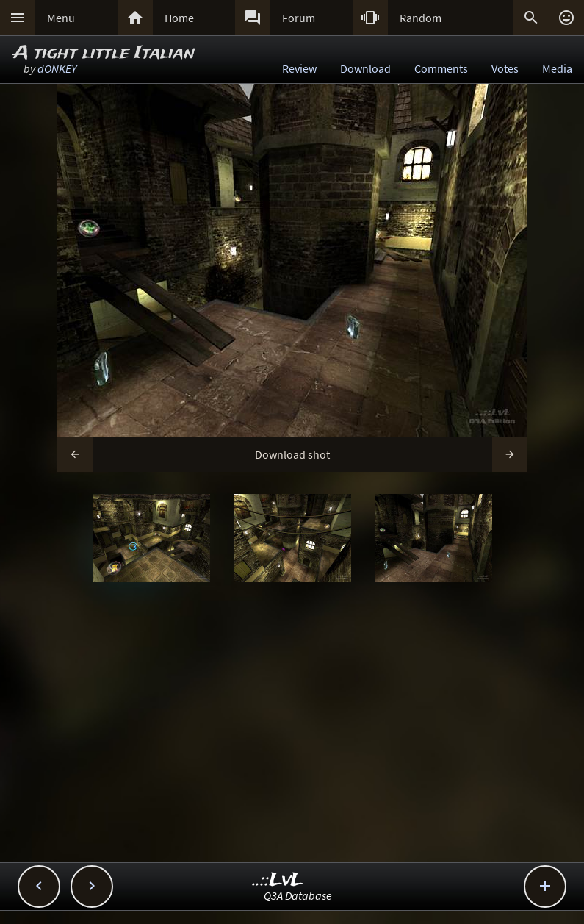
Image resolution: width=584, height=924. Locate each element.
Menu (61, 18)
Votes (505, 68)
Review (299, 68)
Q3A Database (298, 895)
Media (557, 68)
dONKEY (57, 68)
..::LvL (278, 880)
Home (179, 18)
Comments (441, 68)
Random (421, 18)
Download (365, 68)
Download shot (292, 454)
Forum (299, 18)
